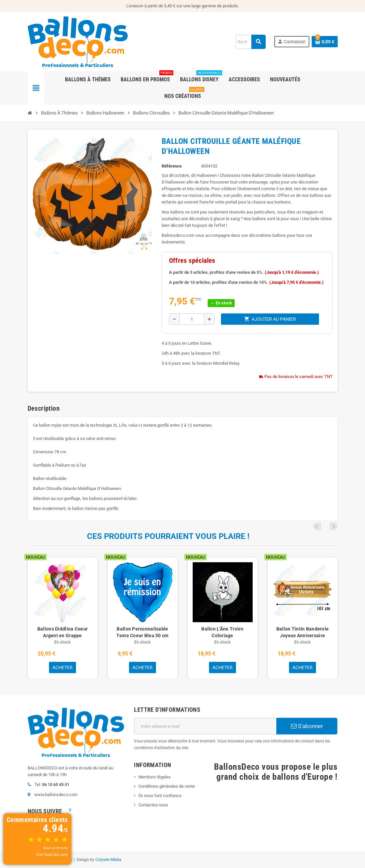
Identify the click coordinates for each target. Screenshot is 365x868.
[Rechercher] (250, 42)
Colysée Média (108, 860)
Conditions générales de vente (167, 786)
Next (334, 526)
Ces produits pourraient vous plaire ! (168, 536)
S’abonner (307, 726)
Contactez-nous (153, 805)
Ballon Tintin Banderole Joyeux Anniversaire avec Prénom (302, 636)
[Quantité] (192, 319)
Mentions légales (154, 777)
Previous (325, 526)
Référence (172, 166)
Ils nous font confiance (160, 796)
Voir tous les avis (52, 855)
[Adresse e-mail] (205, 726)
